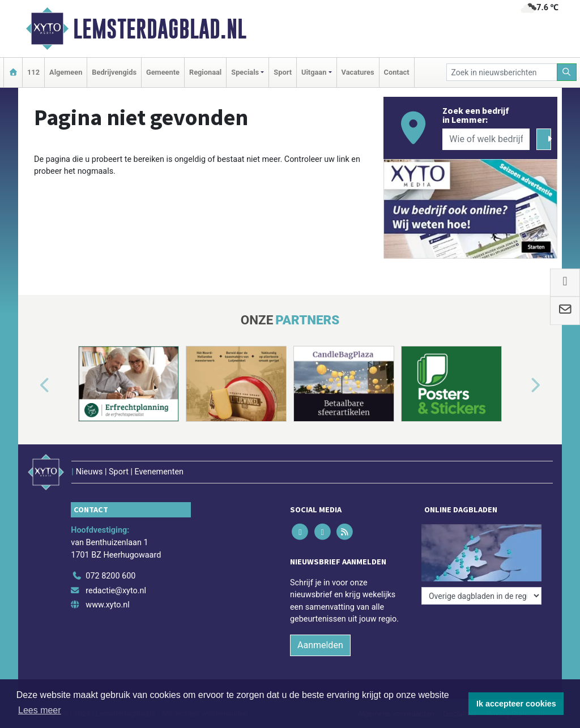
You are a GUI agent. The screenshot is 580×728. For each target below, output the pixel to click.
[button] (32, 386)
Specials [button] (245, 72)
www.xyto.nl (107, 605)
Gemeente (163, 72)
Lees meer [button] (40, 710)
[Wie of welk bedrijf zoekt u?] (486, 139)
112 (33, 72)
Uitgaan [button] (314, 72)
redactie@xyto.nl (116, 591)
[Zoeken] (567, 72)
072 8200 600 (110, 576)
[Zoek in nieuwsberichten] (502, 72)
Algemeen (66, 72)
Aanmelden (320, 645)
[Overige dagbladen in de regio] (481, 596)
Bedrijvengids (114, 72)
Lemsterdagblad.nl (160, 29)
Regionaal (205, 72)
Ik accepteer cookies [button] (516, 704)
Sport (283, 72)
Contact (397, 72)
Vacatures (358, 72)
